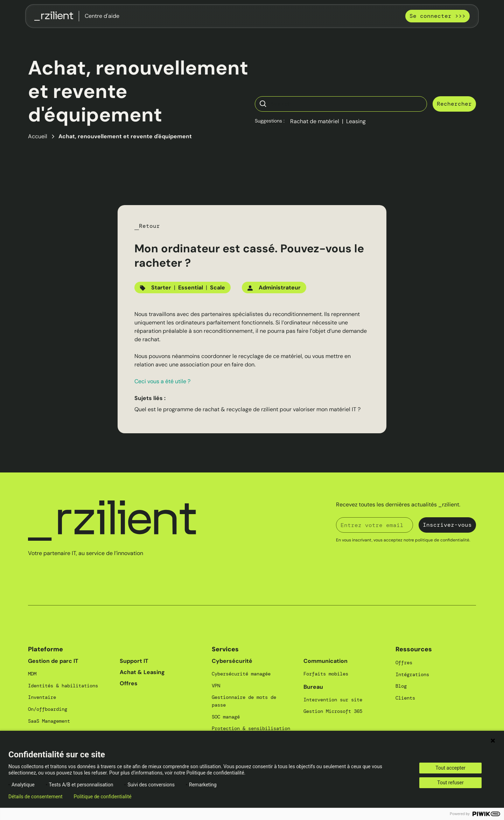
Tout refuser (450, 783)
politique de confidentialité (442, 540)
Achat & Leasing (142, 672)
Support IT (134, 661)
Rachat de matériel (315, 121)
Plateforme (45, 649)
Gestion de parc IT (53, 661)
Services (225, 649)
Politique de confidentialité (103, 797)
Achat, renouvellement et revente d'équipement (125, 136)
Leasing (356, 121)
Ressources (414, 649)
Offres (129, 683)
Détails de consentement (36, 797)
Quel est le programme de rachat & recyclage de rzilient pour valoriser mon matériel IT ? (247, 409)
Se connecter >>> (437, 16)
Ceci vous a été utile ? (162, 381)
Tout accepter (450, 768)
